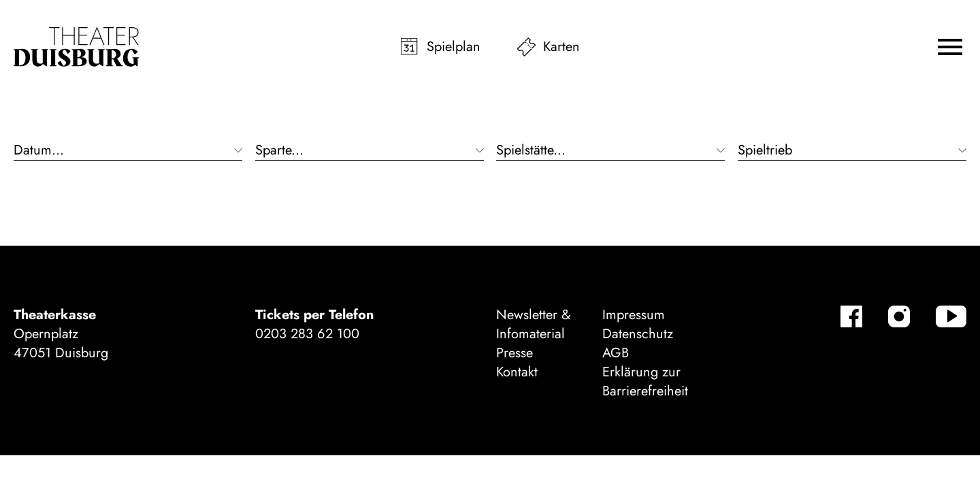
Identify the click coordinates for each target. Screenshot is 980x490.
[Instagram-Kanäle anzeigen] (899, 316)
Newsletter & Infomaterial (534, 324)
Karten (561, 47)
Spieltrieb (765, 150)
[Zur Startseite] (76, 47)
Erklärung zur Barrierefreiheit (645, 381)
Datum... (39, 150)
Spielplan (454, 47)
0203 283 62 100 (307, 334)
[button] (950, 47)
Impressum (634, 315)
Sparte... (279, 150)
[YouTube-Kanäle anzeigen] (951, 316)
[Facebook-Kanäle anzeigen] (851, 316)
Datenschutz (638, 334)
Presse (514, 353)
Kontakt (517, 372)
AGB (616, 353)
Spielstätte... (531, 150)
